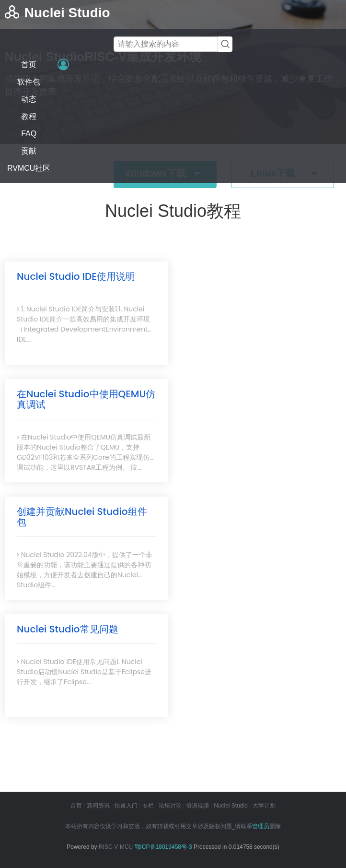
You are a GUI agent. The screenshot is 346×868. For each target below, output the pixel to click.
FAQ (29, 134)
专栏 (148, 806)
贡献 (29, 151)
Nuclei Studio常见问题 (68, 629)
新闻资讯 (98, 806)
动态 (29, 99)
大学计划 (264, 806)
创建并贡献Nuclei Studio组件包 (82, 517)
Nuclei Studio (231, 806)
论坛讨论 (170, 806)
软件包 (29, 82)
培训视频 (197, 806)
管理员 (261, 826)
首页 (29, 65)
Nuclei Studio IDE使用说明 (76, 276)
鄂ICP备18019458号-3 (163, 847)
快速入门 (126, 806)
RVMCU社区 (29, 168)
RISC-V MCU (116, 847)
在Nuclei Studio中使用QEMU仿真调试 (86, 399)
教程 (29, 116)
